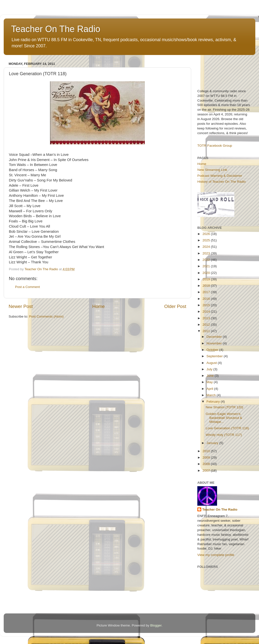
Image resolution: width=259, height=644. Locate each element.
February (214, 402)
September (215, 356)
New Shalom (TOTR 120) (224, 407)
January (213, 443)
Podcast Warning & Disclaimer (220, 176)
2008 (207, 464)
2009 (207, 457)
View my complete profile (216, 555)
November (215, 343)
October (213, 350)
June (211, 376)
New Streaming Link (212, 170)
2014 (207, 312)
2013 (207, 318)
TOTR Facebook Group (215, 146)
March (212, 395)
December (215, 337)
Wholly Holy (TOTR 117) (224, 435)
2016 (207, 299)
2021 (207, 266)
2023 (207, 253)
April (210, 389)
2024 (207, 247)
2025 (207, 240)
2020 (207, 273)
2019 (207, 279)
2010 (207, 451)
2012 (207, 325)
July (210, 369)
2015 (207, 305)
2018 (207, 286)
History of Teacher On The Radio (222, 182)
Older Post (175, 306)
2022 (207, 260)
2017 (207, 292)
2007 (207, 471)
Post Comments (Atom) (46, 316)
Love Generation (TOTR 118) (227, 428)
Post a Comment (28, 287)
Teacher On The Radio (56, 29)
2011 (207, 331)
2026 (207, 234)
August (212, 363)
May (210, 382)
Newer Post (21, 306)
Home (98, 306)
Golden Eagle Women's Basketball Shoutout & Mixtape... (224, 418)
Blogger (156, 625)
